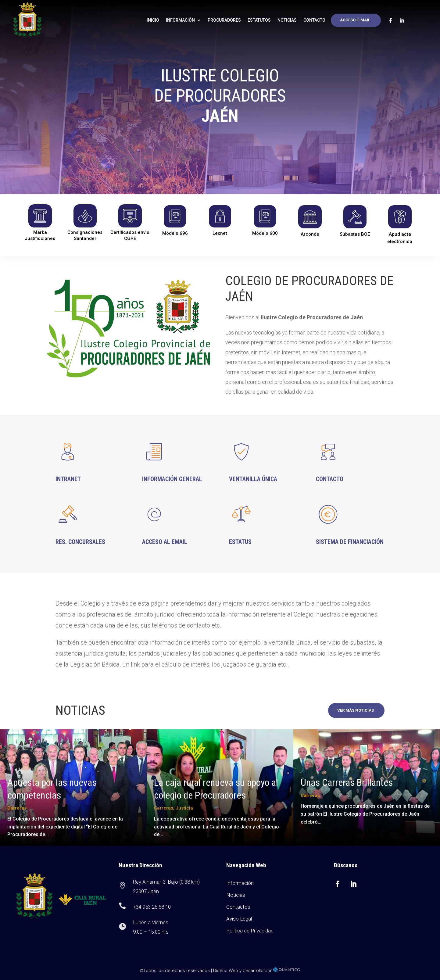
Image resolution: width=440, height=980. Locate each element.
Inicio (153, 20)
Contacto (314, 20)
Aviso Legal (239, 919)
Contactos (238, 907)
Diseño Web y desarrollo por (257, 971)
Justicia (184, 808)
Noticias (287, 20)
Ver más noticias (356, 710)
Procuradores (224, 20)
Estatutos (259, 20)
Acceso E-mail (355, 20)
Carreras (17, 808)
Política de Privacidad (250, 931)
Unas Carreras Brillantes (347, 782)
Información (180, 20)
